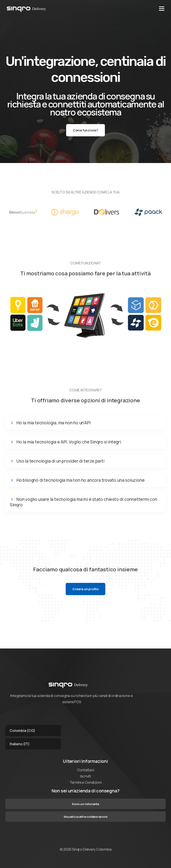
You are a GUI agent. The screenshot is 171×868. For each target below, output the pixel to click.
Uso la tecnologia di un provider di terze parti (60, 461)
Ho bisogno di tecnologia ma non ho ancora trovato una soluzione (80, 480)
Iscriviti (85, 776)
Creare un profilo (85, 589)
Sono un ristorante (85, 804)
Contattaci (86, 770)
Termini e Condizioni (86, 782)
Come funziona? (85, 130)
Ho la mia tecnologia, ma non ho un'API (53, 423)
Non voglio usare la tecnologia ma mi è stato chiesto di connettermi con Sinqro (83, 502)
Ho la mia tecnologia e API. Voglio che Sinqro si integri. (69, 442)
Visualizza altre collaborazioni (86, 817)
